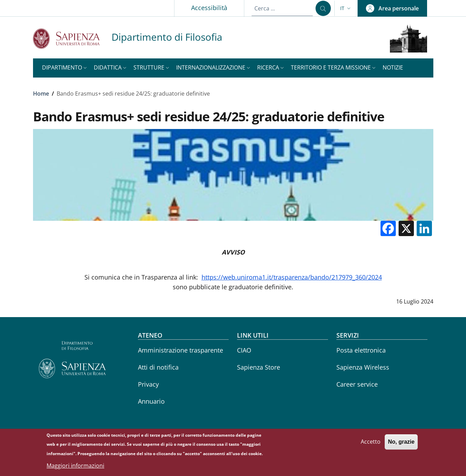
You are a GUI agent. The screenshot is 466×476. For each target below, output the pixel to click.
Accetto (371, 444)
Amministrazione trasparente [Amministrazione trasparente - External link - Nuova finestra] (181, 350)
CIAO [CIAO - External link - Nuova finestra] (244, 350)
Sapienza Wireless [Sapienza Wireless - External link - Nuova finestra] (363, 367)
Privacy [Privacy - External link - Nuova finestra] (148, 384)
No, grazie (401, 445)
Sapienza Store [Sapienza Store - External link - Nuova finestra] (259, 367)
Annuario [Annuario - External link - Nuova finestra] (151, 401)
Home (41, 94)
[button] (346, 8)
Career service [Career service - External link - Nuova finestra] (357, 384)
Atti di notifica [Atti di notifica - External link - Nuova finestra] (158, 367)
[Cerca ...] (323, 8)
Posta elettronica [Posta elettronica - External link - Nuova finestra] (361, 350)
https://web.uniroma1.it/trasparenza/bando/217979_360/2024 (292, 277)
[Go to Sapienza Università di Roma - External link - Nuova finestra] (72, 38)
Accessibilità (209, 8)
